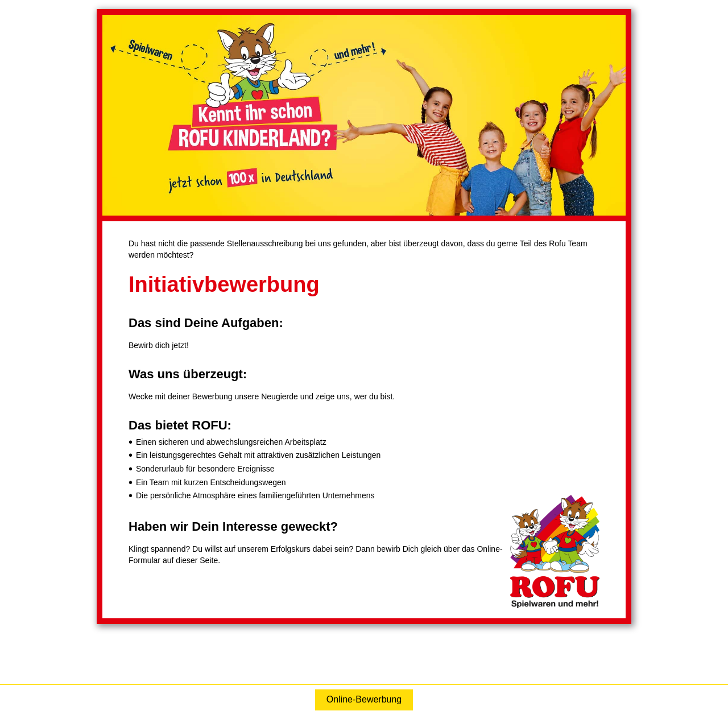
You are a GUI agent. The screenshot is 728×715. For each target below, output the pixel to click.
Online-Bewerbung (364, 699)
